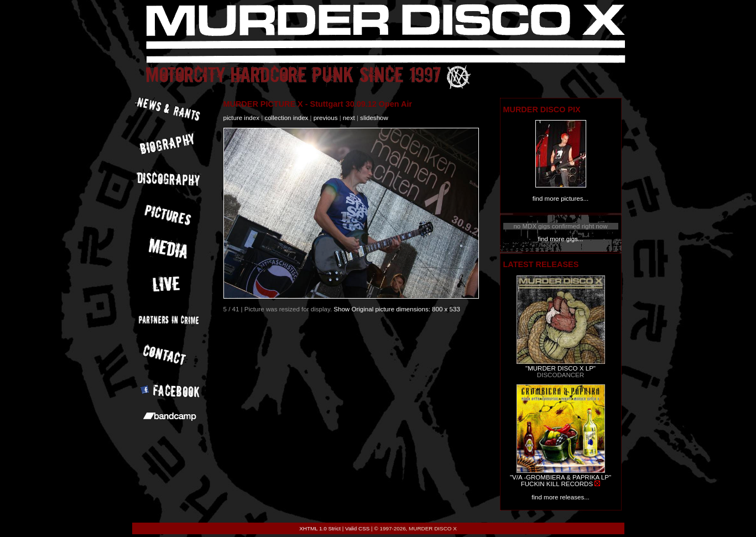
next (349, 118)
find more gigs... (560, 239)
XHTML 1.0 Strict (320, 528)
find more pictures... (561, 199)
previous (326, 118)
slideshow (374, 118)
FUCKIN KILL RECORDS (557, 484)
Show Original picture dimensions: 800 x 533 (397, 309)
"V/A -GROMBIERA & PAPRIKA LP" (561, 477)
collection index (286, 118)
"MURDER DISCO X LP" (561, 368)
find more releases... (561, 497)
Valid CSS (357, 528)
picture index (241, 118)
